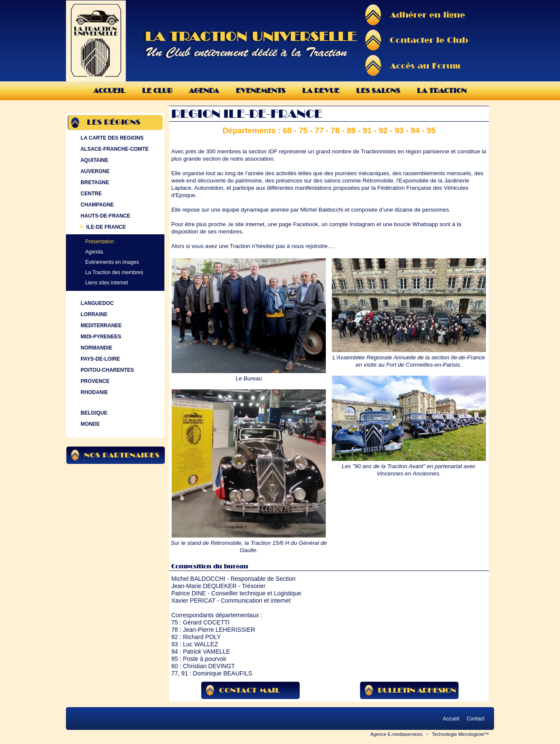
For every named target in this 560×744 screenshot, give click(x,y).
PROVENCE (94, 381)
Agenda (204, 91)
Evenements (261, 91)
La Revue (321, 91)
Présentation (100, 242)
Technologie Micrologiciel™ (460, 734)
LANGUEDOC (96, 303)
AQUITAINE (94, 160)
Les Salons (378, 91)
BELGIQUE (93, 413)
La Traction (442, 91)
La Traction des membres (114, 272)
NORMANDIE (95, 348)
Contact (476, 719)
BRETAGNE (94, 182)
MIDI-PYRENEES (100, 337)
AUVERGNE (94, 171)
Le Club (157, 91)
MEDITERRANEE (100, 326)
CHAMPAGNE (96, 205)
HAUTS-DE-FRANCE (104, 216)
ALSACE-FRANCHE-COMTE (114, 149)
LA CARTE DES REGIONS (111, 138)
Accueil (109, 91)
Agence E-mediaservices (396, 734)
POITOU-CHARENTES (106, 370)
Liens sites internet (107, 283)
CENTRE (90, 194)
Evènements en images (112, 262)
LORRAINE (93, 314)
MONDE (89, 424)
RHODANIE (93, 392)
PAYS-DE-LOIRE (99, 359)
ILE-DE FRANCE (102, 227)
